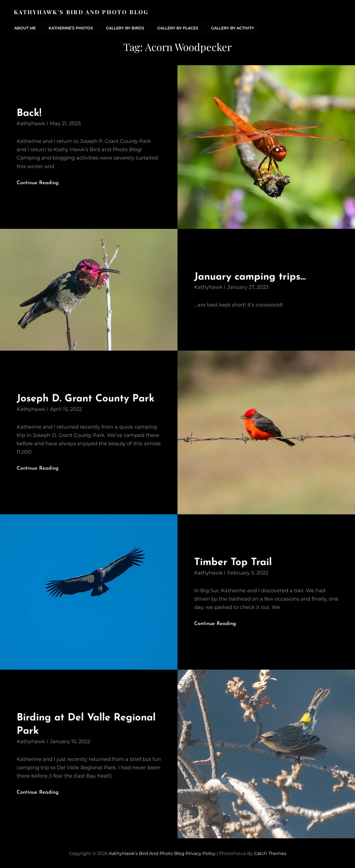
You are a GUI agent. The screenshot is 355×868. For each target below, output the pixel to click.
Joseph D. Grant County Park (88, 398)
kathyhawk (31, 123)
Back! (29, 112)
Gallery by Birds (124, 27)
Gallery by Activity (231, 27)
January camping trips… (252, 276)
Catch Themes (270, 852)
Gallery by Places (176, 27)
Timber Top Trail (234, 562)
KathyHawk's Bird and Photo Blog (82, 12)
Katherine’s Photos (70, 27)
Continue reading (42, 181)
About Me (25, 27)
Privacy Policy (201, 852)
